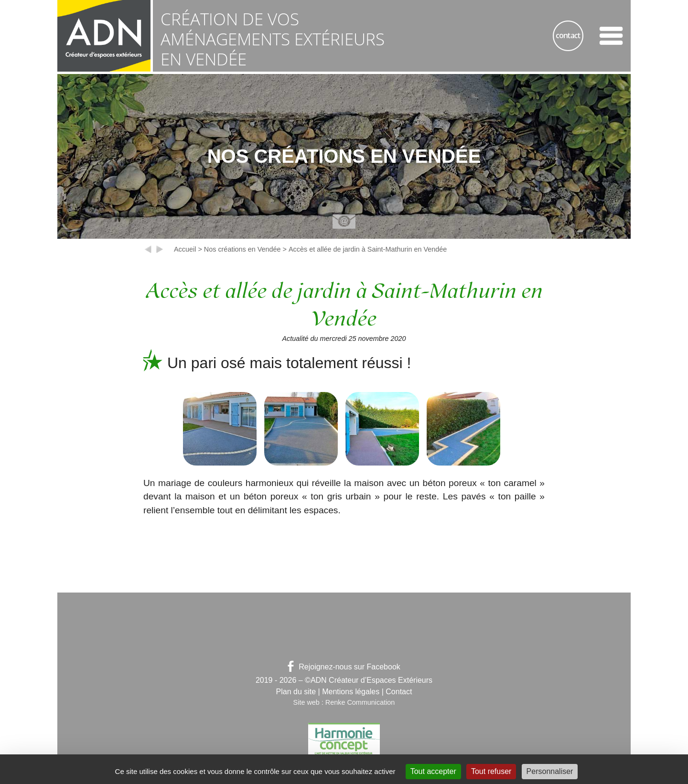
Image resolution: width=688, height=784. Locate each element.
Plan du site (296, 692)
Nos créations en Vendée (242, 249)
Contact (399, 692)
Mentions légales (351, 692)
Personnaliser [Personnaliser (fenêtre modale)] (550, 771)
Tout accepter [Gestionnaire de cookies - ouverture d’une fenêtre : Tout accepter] (433, 771)
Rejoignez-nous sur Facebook (344, 667)
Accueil (185, 249)
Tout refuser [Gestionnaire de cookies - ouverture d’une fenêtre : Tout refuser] (491, 771)
